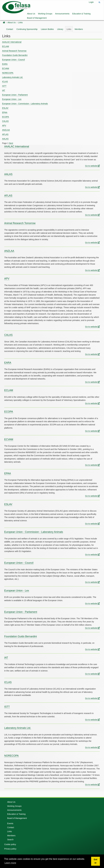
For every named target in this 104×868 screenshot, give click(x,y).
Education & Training (81, 14)
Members (79, 29)
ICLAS (5, 82)
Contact (10, 29)
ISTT (4, 86)
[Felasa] (16, 7)
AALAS (5, 139)
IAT (4, 90)
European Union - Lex (12, 99)
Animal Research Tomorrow (14, 51)
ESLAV (5, 108)
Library (60, 29)
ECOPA (6, 117)
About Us (31, 14)
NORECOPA (8, 73)
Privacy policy (10, 849)
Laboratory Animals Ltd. (13, 77)
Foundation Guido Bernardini (15, 55)
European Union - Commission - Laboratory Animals (25, 104)
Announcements (62, 14)
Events (10, 823)
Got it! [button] (96, 861)
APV (4, 126)
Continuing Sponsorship (27, 29)
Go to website (93, 166)
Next (11, 143)
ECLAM (6, 46)
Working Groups (45, 14)
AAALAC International (12, 42)
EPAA (5, 112)
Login (91, 2)
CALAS (5, 121)
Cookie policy (10, 844)
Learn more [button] (10, 863)
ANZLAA (6, 130)
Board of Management (37, 18)
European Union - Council (13, 60)
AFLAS (5, 134)
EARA (5, 64)
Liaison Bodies (47, 29)
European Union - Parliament (15, 95)
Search (10, 840)
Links (20, 22)
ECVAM (6, 68)
